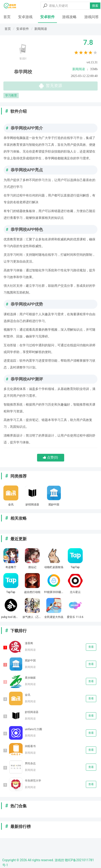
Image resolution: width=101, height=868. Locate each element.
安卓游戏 (25, 17)
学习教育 (11, 95)
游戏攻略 (69, 17)
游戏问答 (92, 17)
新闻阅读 (41, 29)
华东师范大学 (33, 781)
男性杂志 (30, 763)
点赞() (50, 457)
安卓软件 (47, 17)
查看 (91, 647)
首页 (7, 17)
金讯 (28, 695)
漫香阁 (29, 643)
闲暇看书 (30, 746)
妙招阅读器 (32, 712)
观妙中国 (30, 660)
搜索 (95, 6)
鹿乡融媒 (30, 678)
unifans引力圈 (33, 729)
